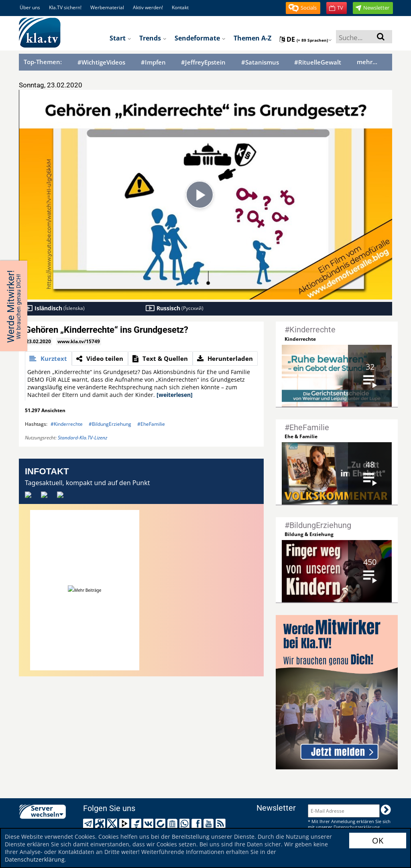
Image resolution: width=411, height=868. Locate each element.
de (306, 39)
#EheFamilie (151, 424)
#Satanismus (260, 62)
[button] (303, 8)
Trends (153, 38)
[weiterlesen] (175, 395)
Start (120, 38)
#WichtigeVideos (101, 62)
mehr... (367, 62)
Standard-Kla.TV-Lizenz (82, 438)
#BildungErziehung (110, 424)
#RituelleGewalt (318, 62)
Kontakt (180, 7)
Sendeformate (200, 38)
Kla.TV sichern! (65, 7)
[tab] (48, 358)
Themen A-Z (252, 38)
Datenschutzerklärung (35, 859)
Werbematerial (107, 7)
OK (378, 841)
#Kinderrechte (67, 424)
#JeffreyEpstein (203, 62)
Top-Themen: (43, 62)
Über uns (30, 7)
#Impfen (153, 62)
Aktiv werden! (148, 7)
